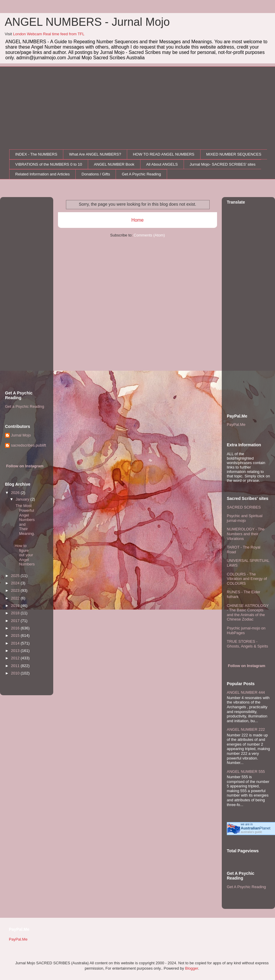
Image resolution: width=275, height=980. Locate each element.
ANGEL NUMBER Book (114, 164)
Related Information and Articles (43, 174)
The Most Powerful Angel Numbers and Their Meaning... (25, 522)
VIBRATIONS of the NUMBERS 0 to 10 (49, 164)
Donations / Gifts (96, 174)
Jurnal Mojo (21, 435)
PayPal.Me (236, 425)
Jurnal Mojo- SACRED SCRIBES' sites (223, 164)
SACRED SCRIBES (244, 507)
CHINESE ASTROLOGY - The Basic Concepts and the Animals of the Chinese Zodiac (248, 613)
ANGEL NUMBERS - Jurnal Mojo (87, 22)
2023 (16, 590)
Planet (255, 828)
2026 (16, 493)
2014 (16, 643)
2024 (16, 583)
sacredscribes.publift (29, 445)
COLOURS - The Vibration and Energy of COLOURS (247, 579)
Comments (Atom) (149, 235)
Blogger (192, 968)
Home (137, 220)
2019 (16, 606)
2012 (16, 658)
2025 (16, 576)
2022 (16, 598)
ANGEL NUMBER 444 (246, 692)
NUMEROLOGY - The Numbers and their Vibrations (246, 534)
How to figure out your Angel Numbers (25, 555)
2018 (16, 613)
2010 (16, 673)
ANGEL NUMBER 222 (246, 729)
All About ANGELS (162, 164)
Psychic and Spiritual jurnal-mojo (245, 518)
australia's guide (251, 832)
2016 (16, 628)
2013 (16, 651)
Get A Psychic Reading (141, 174)
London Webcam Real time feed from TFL (49, 34)
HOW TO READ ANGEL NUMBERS (164, 154)
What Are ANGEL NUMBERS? (95, 154)
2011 (16, 666)
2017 (16, 621)
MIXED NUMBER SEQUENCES (234, 154)
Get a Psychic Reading (25, 406)
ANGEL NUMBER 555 (246, 772)
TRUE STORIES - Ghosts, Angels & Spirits (247, 644)
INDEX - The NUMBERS (36, 154)
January (23, 499)
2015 (16, 636)
